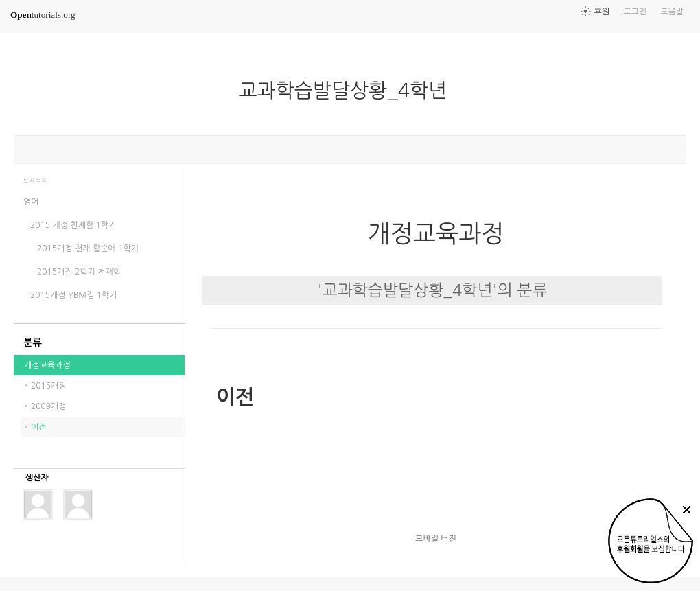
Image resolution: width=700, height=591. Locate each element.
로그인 (635, 12)
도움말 (672, 12)
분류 (33, 343)
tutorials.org (43, 15)
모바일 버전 (436, 539)
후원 (602, 12)
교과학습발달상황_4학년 (349, 91)
